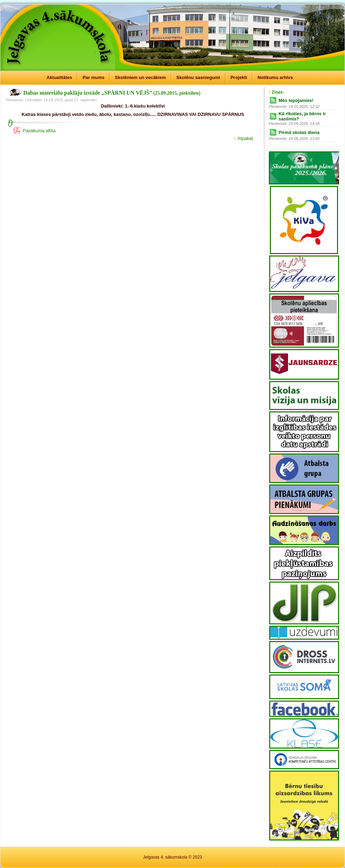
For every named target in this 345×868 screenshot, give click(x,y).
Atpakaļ (243, 138)
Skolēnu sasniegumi (198, 77)
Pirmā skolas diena (299, 132)
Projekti (239, 77)
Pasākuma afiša (39, 131)
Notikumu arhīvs (275, 77)
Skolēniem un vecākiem (140, 77)
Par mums (93, 77)
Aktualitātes (59, 77)
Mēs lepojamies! (296, 100)
